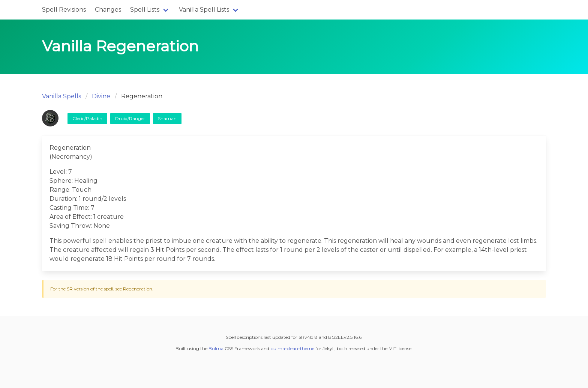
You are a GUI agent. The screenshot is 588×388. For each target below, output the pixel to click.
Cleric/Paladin (87, 118)
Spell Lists (145, 10)
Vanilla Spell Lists (204, 10)
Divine (101, 96)
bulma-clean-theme (292, 348)
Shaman (167, 118)
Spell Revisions (64, 10)
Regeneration (138, 289)
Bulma (216, 348)
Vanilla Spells (61, 96)
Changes (108, 10)
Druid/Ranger (130, 118)
